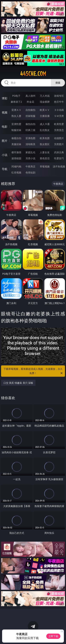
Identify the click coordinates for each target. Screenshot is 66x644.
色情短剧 (30, 172)
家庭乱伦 (30, 152)
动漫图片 (59, 138)
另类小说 (30, 158)
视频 (5, 112)
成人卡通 (45, 124)
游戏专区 (59, 96)
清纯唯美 (30, 144)
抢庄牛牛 (59, 102)
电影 (5, 127)
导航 (5, 169)
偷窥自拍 (16, 138)
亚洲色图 (30, 138)
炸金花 (30, 102)
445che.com (33, 74)
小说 (5, 155)
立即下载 (53, 636)
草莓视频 (45, 166)
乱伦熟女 (45, 130)
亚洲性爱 (16, 124)
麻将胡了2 (16, 102)
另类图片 (59, 144)
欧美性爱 (59, 124)
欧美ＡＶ (45, 110)
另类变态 (59, 130)
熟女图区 (45, 144)
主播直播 (45, 116)
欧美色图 (45, 138)
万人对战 (45, 96)
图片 (5, 141)
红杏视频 (16, 172)
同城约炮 (16, 166)
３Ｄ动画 (59, 110)
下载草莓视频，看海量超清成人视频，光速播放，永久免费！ (33, 371)
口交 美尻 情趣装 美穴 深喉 (18, 383)
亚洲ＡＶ (16, 110)
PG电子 (16, 96)
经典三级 (30, 130)
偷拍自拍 (30, 124)
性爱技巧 (59, 158)
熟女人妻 (16, 116)
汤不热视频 (59, 166)
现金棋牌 (45, 102)
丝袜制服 (30, 116)
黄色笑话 (45, 158)
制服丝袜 (16, 130)
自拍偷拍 (30, 110)
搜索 (58, 83)
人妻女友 (45, 152)
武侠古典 (59, 152)
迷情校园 (16, 158)
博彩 (5, 98)
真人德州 (30, 96)
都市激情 (16, 152)
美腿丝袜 (16, 144)
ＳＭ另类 (59, 116)
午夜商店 (30, 166)
